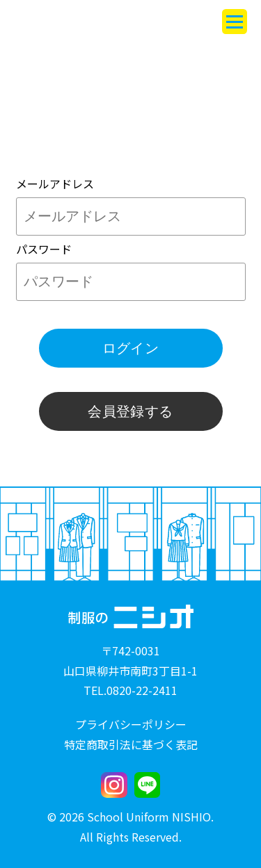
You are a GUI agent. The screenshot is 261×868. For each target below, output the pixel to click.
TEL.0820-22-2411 (130, 690)
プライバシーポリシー (131, 724)
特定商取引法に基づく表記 (131, 744)
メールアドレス (55, 183)
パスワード (44, 249)
